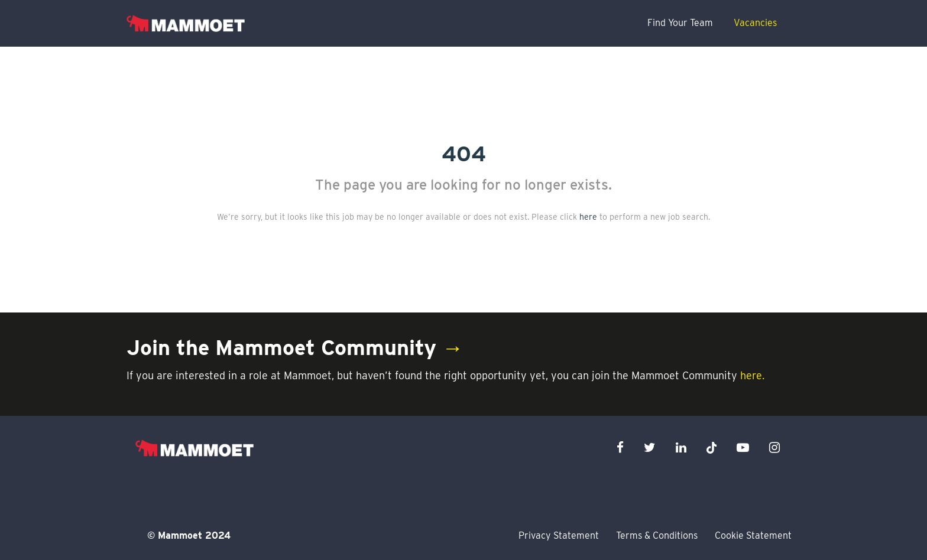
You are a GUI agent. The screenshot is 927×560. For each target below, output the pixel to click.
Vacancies (755, 23)
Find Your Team (680, 23)
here (588, 217)
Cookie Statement (753, 535)
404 (464, 154)
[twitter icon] (650, 447)
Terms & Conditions (657, 535)
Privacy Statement (559, 535)
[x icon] (712, 447)
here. (752, 375)
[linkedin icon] (681, 447)
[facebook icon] (620, 447)
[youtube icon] (743, 447)
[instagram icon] (774, 447)
